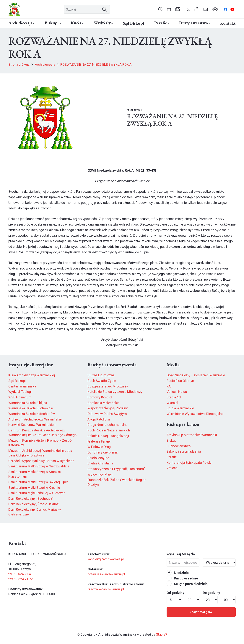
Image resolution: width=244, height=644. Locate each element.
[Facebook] (226, 9)
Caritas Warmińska (22, 386)
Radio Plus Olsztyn (180, 381)
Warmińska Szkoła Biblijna (28, 403)
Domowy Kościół (100, 397)
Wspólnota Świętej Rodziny (108, 408)
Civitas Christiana (100, 463)
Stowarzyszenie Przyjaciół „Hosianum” (116, 469)
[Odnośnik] (160, 9)
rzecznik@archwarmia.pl (106, 589)
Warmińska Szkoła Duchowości (31, 408)
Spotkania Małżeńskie (104, 403)
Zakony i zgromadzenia (184, 451)
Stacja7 (162, 634)
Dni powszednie (182, 578)
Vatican (172, 468)
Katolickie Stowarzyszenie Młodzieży (115, 392)
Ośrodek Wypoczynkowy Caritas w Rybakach (41, 461)
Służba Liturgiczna (101, 375)
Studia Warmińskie (180, 408)
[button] (34, 24)
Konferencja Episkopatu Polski (189, 463)
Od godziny (175, 593)
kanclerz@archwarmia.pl (106, 559)
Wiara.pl (172, 403)
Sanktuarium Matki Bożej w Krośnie (34, 488)
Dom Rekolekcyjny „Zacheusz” (31, 498)
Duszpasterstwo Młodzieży (108, 386)
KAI (169, 386)
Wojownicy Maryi (100, 474)
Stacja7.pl (174, 397)
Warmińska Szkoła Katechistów (32, 414)
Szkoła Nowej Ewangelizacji (108, 436)
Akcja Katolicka (99, 419)
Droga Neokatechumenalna (107, 425)
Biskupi (172, 440)
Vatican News (177, 392)
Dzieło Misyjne (98, 458)
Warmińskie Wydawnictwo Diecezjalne (195, 414)
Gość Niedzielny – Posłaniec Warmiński (196, 375)
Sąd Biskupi (17, 381)
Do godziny (211, 593)
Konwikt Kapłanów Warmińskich (32, 425)
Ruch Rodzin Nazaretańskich (109, 430)
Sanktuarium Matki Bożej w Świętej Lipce (39, 482)
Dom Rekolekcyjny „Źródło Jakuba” (34, 504)
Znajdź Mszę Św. (201, 612)
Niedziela (178, 573)
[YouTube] (232, 9)
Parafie (172, 457)
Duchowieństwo (179, 446)
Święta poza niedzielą (187, 584)
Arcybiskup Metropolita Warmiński (192, 435)
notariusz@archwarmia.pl (106, 574)
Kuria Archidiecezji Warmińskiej (32, 375)
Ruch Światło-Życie (102, 381)
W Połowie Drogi (99, 447)
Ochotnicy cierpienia (103, 452)
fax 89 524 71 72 (21, 579)
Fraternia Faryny (99, 441)
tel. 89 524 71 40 (20, 574)
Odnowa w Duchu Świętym (107, 414)
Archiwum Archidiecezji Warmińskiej (35, 419)
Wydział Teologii (20, 392)
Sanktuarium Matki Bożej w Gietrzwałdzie (39, 466)
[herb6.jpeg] (14, 9)
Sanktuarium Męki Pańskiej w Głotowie (37, 493)
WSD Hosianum (20, 397)
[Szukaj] (87, 9)
